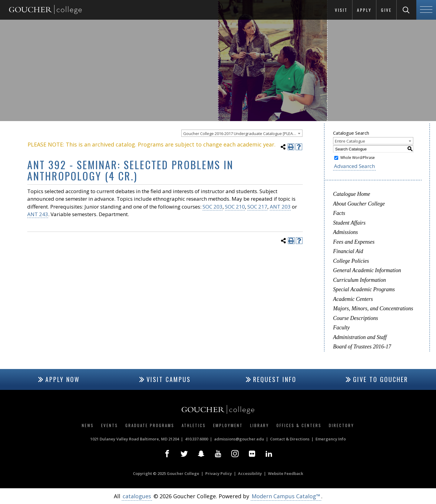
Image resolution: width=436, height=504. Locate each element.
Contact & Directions (290, 439)
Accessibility (250, 473)
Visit (341, 10)
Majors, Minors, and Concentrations (373, 308)
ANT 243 (38, 214)
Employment (228, 425)
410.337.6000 (197, 439)
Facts (339, 213)
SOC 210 (235, 207)
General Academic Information (367, 270)
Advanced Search (354, 166)
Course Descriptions (356, 318)
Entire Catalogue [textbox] (350, 141)
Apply (364, 10)
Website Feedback (286, 473)
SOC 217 (257, 207)
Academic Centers (353, 299)
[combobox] (242, 133)
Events (110, 425)
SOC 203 (213, 207)
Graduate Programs (150, 425)
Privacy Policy (219, 473)
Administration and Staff (360, 337)
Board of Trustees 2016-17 (362, 347)
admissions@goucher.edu (239, 439)
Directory (342, 425)
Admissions (345, 232)
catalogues (137, 496)
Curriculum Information (360, 280)
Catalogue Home (352, 194)
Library (260, 425)
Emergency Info (331, 439)
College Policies (351, 261)
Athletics (194, 425)
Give (386, 10)
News (88, 425)
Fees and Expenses (354, 242)
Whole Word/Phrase (358, 158)
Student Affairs (349, 223)
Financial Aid (348, 251)
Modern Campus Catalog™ (286, 496)
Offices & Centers (299, 425)
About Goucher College (359, 204)
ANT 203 (280, 207)
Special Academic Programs (364, 289)
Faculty (341, 328)
